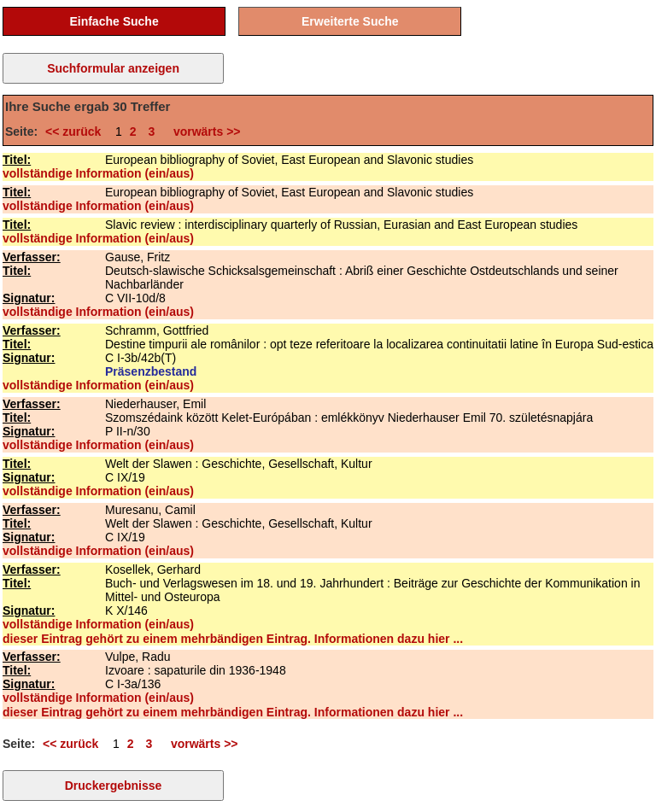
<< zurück (76, 131)
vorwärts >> (203, 131)
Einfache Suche (114, 21)
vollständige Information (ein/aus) (98, 173)
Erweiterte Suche (350, 21)
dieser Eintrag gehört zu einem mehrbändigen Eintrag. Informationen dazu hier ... (233, 639)
